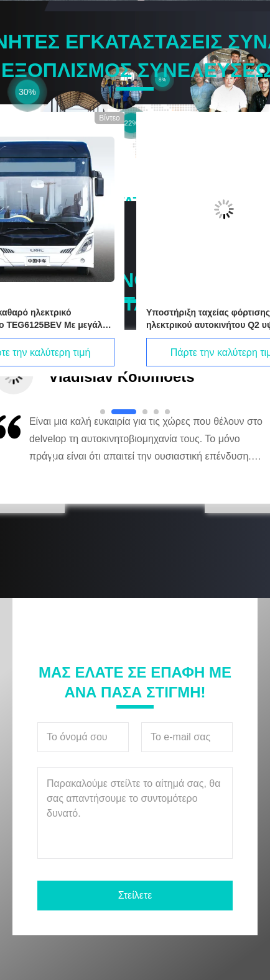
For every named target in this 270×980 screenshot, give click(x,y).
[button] (53, 456)
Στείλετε (135, 895)
